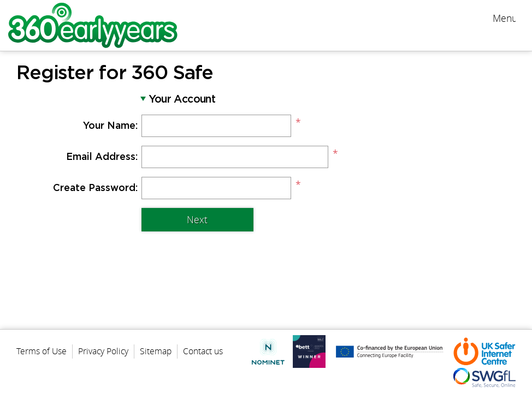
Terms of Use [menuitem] (42, 351)
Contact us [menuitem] (203, 351)
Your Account (182, 100)
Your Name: (110, 126)
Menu (504, 18)
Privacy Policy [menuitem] (103, 351)
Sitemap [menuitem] (156, 351)
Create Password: (95, 188)
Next (197, 220)
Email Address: (102, 157)
